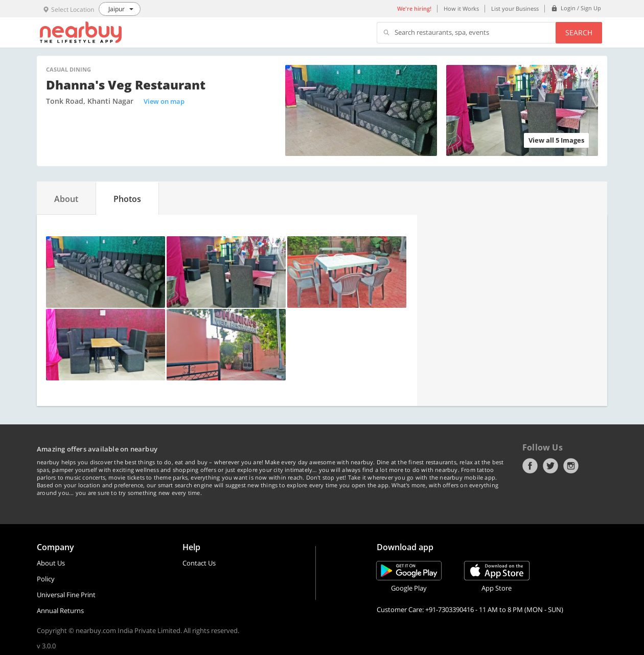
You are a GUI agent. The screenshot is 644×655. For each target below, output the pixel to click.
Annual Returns (60, 611)
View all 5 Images (556, 140)
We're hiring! (414, 8)
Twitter (550, 466)
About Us (51, 563)
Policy (46, 579)
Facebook (530, 466)
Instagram (571, 466)
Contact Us (199, 563)
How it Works (461, 8)
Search (579, 32)
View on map (164, 101)
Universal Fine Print (66, 595)
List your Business (515, 8)
